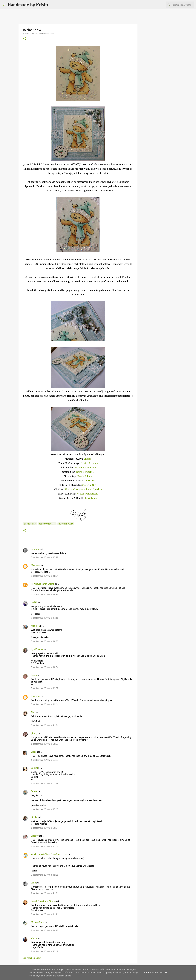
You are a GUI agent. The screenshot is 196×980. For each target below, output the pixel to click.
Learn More (151, 973)
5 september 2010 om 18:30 (45, 641)
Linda (34, 752)
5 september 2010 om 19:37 (45, 688)
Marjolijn (35, 626)
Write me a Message (86, 468)
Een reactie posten (32, 958)
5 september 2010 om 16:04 (45, 576)
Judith (34, 602)
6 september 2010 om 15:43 (45, 809)
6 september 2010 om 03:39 (45, 783)
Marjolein (36, 565)
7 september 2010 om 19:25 (45, 875)
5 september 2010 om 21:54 (45, 725)
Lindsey (35, 836)
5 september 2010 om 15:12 (45, 557)
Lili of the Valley (66, 524)
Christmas (91, 498)
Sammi (34, 768)
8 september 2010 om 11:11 (45, 914)
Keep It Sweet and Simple (43, 901)
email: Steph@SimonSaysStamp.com (49, 854)
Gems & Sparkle (85, 472)
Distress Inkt (30, 524)
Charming (89, 481)
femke (34, 791)
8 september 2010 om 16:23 (45, 930)
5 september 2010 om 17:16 (45, 618)
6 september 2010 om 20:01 (45, 828)
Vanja (34, 938)
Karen (34, 675)
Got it (164, 973)
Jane (33, 883)
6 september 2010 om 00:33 (45, 744)
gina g (34, 733)
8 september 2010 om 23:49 (45, 951)
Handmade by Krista (28, 5)
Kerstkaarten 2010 (47, 524)
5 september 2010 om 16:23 (45, 594)
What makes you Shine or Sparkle (83, 489)
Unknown (36, 696)
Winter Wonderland (87, 494)
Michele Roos (38, 922)
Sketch (88, 459)
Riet (33, 712)
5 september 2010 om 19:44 (45, 704)
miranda (35, 549)
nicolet (34, 817)
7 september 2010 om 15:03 (45, 846)
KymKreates (37, 649)
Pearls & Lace (85, 476)
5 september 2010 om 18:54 (45, 667)
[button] (24, 39)
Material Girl (89, 485)
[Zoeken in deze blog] (180, 5)
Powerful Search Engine (43, 584)
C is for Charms (89, 463)
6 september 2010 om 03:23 (45, 760)
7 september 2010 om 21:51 (45, 893)
